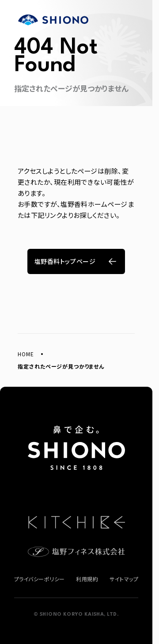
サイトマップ (124, 579)
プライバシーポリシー (40, 579)
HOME (26, 354)
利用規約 (87, 579)
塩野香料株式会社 (53, 20)
